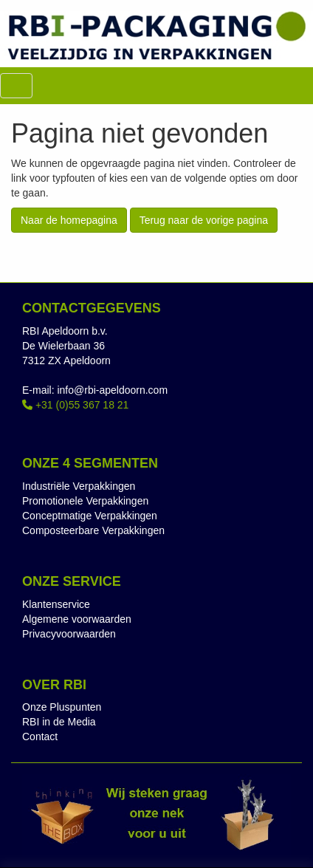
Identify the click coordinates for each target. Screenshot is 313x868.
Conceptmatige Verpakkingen (90, 516)
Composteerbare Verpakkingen (93, 530)
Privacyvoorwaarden (69, 634)
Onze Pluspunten (62, 707)
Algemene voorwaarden (77, 619)
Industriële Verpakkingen (79, 486)
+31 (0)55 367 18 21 (75, 405)
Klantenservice (56, 604)
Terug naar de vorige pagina (204, 220)
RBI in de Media (59, 722)
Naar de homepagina (69, 220)
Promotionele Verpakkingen (85, 501)
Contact (40, 737)
